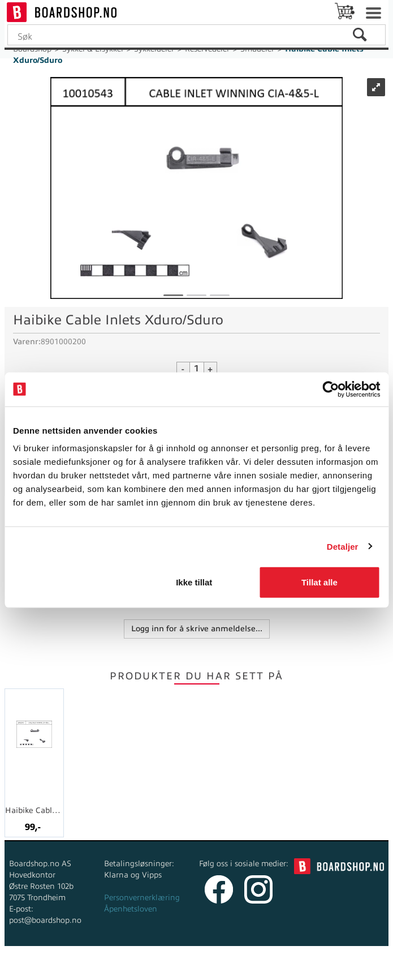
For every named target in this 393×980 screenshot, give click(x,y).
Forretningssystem (101, 968)
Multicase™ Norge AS (286, 968)
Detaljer (343, 546)
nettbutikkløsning (180, 968)
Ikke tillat (194, 582)
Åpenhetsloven (131, 909)
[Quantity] (197, 369)
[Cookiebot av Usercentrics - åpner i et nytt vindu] (331, 389)
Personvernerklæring (142, 898)
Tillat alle (319, 582)
